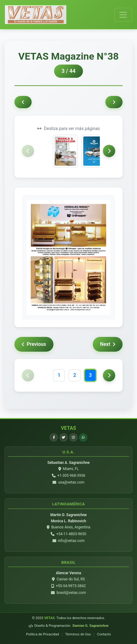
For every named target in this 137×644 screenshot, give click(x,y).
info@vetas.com (71, 541)
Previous (34, 344)
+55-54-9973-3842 (71, 586)
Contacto (104, 634)
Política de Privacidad (43, 634)
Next (108, 344)
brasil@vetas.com (71, 593)
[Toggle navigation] (123, 15)
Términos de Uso (78, 634)
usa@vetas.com (71, 482)
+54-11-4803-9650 (71, 534)
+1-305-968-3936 (71, 476)
